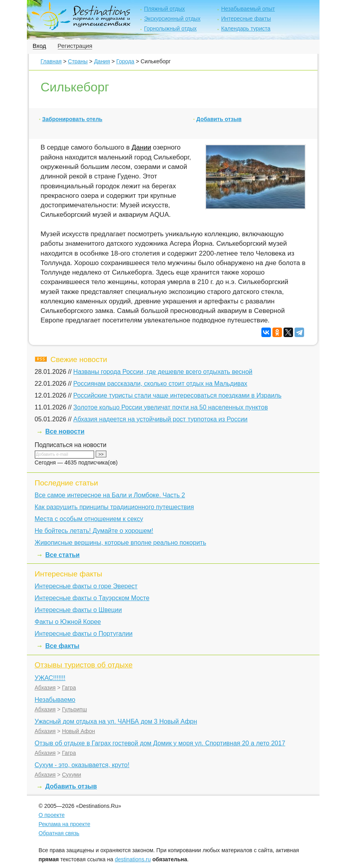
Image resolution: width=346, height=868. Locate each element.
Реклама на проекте (65, 824)
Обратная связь (59, 833)
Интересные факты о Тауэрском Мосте (92, 598)
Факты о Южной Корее (68, 622)
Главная (51, 61)
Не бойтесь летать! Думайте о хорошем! (94, 531)
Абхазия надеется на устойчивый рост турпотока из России (160, 419)
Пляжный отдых (164, 9)
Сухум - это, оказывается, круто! (82, 765)
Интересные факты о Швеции (78, 610)
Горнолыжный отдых (170, 28)
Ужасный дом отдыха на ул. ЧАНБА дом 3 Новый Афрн (116, 721)
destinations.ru (133, 859)
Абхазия (45, 688)
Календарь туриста (246, 28)
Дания (102, 61)
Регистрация (75, 46)
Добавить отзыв (219, 119)
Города (125, 61)
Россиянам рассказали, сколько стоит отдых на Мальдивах (160, 384)
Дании (141, 147)
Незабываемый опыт (248, 9)
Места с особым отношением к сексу (89, 519)
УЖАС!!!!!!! (50, 678)
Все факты (62, 646)
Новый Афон (79, 731)
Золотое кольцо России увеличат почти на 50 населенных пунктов (170, 407)
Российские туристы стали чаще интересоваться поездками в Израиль (177, 395)
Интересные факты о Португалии (84, 634)
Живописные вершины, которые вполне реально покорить (121, 543)
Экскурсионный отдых (172, 19)
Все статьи (63, 555)
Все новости (65, 431)
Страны (78, 61)
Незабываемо (55, 700)
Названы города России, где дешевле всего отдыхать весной (163, 372)
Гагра (69, 688)
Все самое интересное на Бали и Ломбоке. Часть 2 (110, 495)
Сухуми (72, 775)
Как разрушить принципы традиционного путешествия (114, 507)
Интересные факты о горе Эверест (86, 586)
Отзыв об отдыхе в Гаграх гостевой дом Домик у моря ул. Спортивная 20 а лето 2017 (160, 743)
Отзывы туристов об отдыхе (84, 665)
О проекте (52, 815)
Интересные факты (246, 19)
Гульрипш (75, 709)
